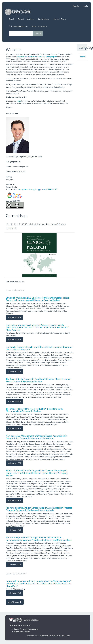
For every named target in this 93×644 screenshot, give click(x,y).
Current (21, 19)
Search (12, 19)
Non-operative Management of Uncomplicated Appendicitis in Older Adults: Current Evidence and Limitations (37, 437)
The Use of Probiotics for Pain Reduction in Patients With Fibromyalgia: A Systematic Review (34, 410)
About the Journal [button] (39, 26)
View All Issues (15, 602)
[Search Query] (21, 33)
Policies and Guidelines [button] (19, 26)
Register (76, 6)
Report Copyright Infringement (26, 629)
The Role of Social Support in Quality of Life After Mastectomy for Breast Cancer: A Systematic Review (38, 380)
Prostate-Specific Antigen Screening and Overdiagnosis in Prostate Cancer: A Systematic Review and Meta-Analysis (39, 509)
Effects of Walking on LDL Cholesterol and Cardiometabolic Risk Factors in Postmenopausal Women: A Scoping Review (38, 299)
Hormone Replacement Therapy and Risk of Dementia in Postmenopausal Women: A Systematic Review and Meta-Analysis (39, 539)
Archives (31, 19)
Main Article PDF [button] (14, 317)
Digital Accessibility (22, 632)
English (83, 56)
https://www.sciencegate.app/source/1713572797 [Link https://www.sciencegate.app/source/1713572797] (37, 189)
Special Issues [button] (44, 19)
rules (19, 101)
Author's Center (60, 19)
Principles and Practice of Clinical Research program (37, 57)
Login (86, 6)
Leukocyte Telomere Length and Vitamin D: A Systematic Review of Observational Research (39, 348)
